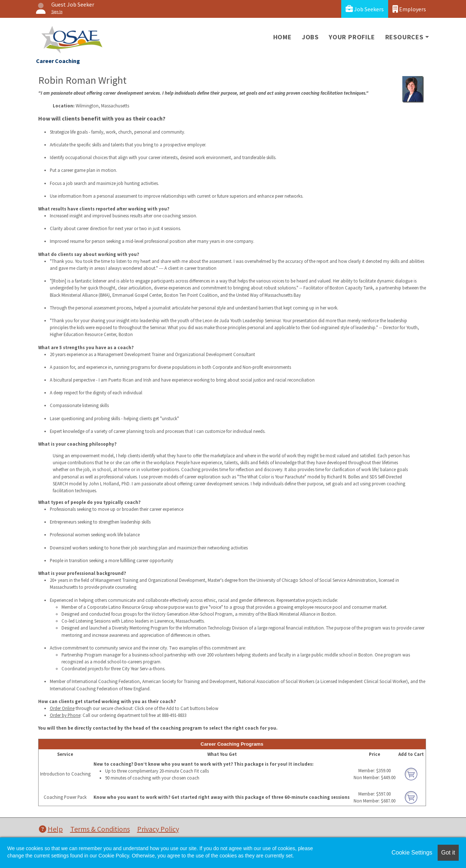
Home (282, 37)
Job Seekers (365, 9)
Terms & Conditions (100, 829)
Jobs (310, 37)
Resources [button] (404, 37)
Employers (409, 9)
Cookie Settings (412, 853)
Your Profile (352, 37)
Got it (448, 853)
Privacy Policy (158, 829)
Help (51, 829)
